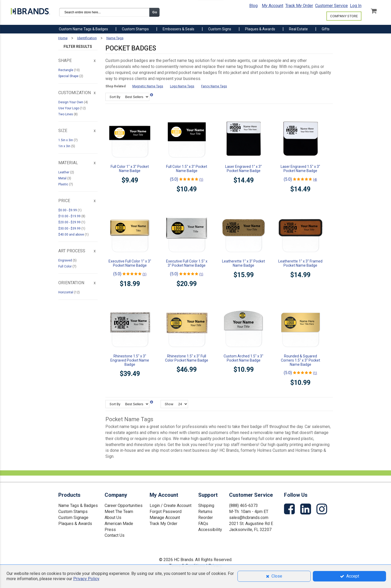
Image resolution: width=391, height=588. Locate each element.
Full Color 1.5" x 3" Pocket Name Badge (187, 169)
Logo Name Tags (182, 86)
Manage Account (165, 518)
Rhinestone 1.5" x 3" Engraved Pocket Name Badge (130, 360)
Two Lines (66, 114)
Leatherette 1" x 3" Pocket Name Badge (243, 263)
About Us (113, 518)
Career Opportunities (124, 506)
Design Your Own (71, 102)
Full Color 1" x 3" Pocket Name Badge (130, 169)
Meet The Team (119, 512)
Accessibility (210, 530)
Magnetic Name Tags (148, 86)
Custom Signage (73, 518)
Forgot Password (166, 512)
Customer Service (331, 6)
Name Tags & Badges (78, 506)
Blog (253, 6)
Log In (356, 6)
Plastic (64, 184)
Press (110, 530)
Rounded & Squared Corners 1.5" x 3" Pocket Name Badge (301, 360)
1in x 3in (65, 146)
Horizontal (66, 292)
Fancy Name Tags (214, 86)
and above (72, 235)
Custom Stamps (73, 512)
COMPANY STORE (344, 16)
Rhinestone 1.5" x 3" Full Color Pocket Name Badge (187, 358)
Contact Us (115, 535)
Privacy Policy (86, 579)
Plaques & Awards (75, 524)
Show (169, 404)
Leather (64, 172)
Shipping (206, 506)
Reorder (206, 518)
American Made (119, 524)
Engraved (66, 260)
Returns (205, 512)
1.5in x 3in (66, 140)
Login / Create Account (171, 506)
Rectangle (66, 70)
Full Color (65, 266)
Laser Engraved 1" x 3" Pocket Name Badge (243, 169)
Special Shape (69, 76)
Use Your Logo (69, 108)
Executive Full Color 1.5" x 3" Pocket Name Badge (187, 263)
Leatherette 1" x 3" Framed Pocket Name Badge (300, 263)
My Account (273, 6)
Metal (63, 178)
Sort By (115, 97)
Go (155, 12)
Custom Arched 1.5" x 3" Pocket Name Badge (243, 358)
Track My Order (299, 6)
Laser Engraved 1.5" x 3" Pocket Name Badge (300, 169)
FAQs (203, 524)
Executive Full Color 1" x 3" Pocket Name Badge (130, 263)
